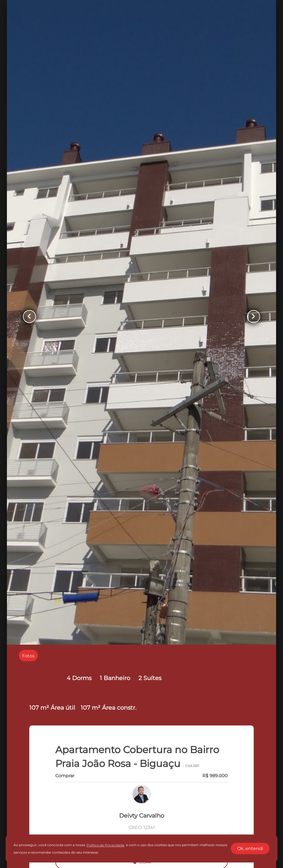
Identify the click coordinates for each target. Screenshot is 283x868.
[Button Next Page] (253, 317)
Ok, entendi (250, 848)
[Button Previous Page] (30, 317)
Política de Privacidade (105, 845)
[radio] (28, 656)
